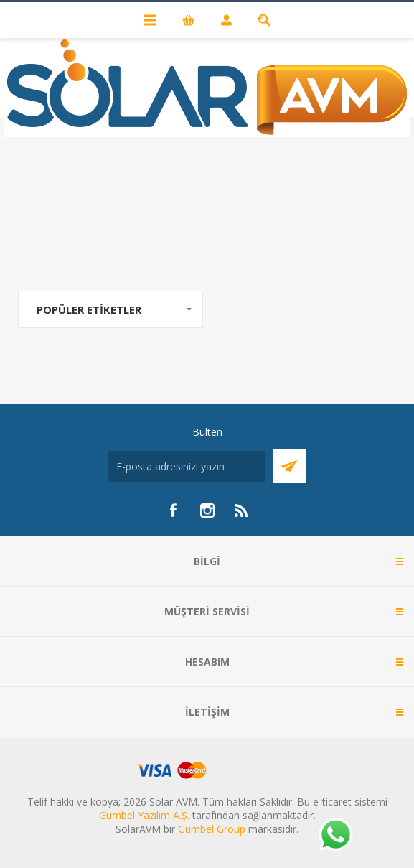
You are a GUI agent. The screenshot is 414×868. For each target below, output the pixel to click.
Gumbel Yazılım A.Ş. (144, 815)
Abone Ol (290, 466)
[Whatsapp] (335, 836)
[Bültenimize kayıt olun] (187, 466)
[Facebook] (173, 510)
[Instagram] (207, 510)
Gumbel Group (212, 829)
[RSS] (242, 510)
